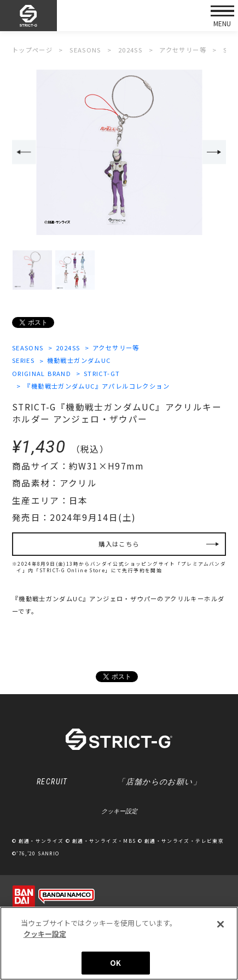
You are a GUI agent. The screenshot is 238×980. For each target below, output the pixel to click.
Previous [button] (24, 152)
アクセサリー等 (116, 348)
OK (115, 964)
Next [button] (214, 152)
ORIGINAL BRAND (42, 373)
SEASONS (28, 348)
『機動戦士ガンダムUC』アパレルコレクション (97, 386)
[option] (119, 153)
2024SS (68, 348)
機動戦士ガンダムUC (79, 360)
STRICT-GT (102, 373)
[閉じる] (220, 925)
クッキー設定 (119, 811)
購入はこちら (119, 544)
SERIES (23, 360)
